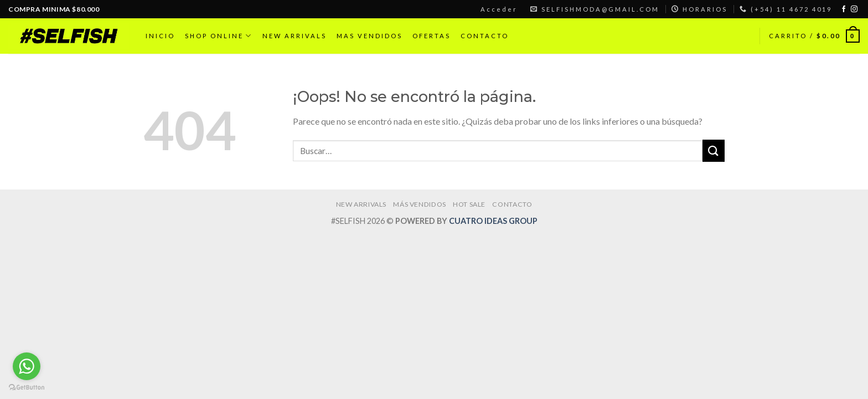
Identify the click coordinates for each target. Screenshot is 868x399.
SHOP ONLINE (219, 36)
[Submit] (714, 150)
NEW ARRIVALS (294, 36)
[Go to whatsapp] (27, 366)
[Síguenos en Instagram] (854, 9)
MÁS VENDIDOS (419, 204)
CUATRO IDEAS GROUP (493, 221)
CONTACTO (485, 36)
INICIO (160, 36)
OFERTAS (432, 36)
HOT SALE (469, 204)
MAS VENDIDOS (370, 36)
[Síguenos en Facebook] (844, 9)
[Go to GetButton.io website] (27, 388)
